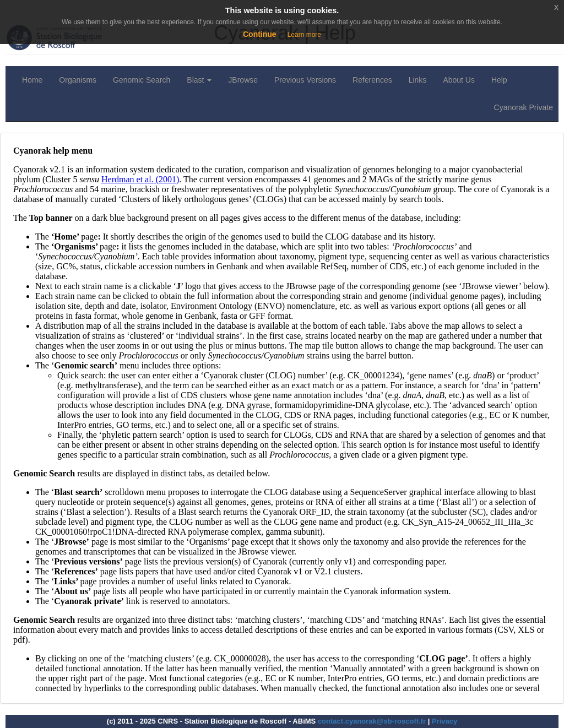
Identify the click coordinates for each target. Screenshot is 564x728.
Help (499, 80)
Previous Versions (305, 80)
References (372, 80)
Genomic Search (142, 80)
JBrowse (243, 80)
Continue (260, 34)
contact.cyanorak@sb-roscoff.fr (372, 721)
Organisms (78, 80)
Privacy (444, 721)
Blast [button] (199, 80)
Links (418, 80)
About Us (459, 80)
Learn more (304, 35)
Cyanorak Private (524, 107)
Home (32, 80)
